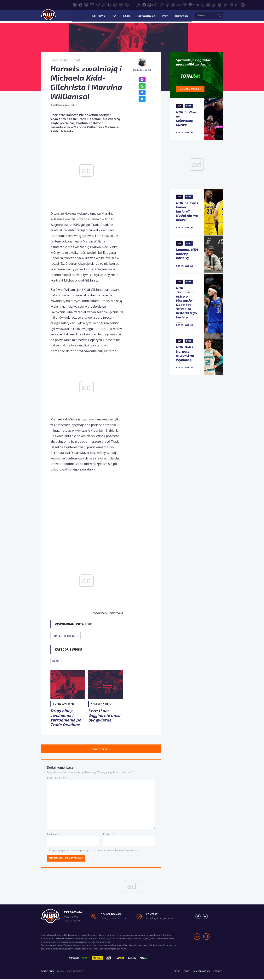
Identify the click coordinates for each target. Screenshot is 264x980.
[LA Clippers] (144, 4)
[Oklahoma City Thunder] (191, 4)
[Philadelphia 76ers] (202, 4)
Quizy (182, 972)
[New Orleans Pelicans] (179, 4)
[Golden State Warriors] (127, 4)
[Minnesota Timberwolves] (173, 4)
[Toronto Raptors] (231, 4)
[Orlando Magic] (196, 4)
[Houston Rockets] (133, 4)
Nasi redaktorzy (198, 972)
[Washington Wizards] (243, 4)
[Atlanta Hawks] (75, 4)
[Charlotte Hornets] (92, 4)
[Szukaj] (219, 16)
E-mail (109, 835)
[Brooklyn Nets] (86, 4)
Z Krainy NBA (61, 60)
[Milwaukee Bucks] (167, 4)
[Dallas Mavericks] (109, 4)
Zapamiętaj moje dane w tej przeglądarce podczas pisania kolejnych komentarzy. (95, 851)
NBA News (113, 16)
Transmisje (182, 16)
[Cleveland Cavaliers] (104, 4)
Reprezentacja (152, 16)
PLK (126, 16)
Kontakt (216, 972)
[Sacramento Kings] (220, 4)
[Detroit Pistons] (121, 4)
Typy (168, 16)
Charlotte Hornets (67, 636)
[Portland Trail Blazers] (214, 4)
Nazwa (53, 835)
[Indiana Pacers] (138, 4)
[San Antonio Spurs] (225, 4)
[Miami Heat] (162, 4)
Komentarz (57, 779)
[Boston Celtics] (80, 4)
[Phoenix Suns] (208, 4)
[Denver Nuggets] (115, 4)
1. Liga (135, 16)
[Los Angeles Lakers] (150, 4)
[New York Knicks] (185, 4)
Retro (172, 972)
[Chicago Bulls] (98, 4)
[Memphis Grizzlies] (156, 4)
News (79, 60)
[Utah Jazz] (237, 4)
